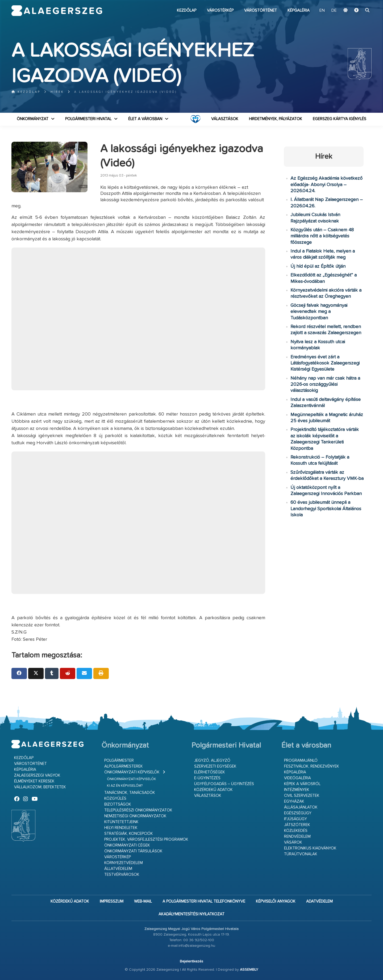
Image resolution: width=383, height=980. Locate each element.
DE (334, 11)
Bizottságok (118, 804)
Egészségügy (298, 813)
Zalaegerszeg (57, 11)
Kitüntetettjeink (121, 822)
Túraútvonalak (301, 854)
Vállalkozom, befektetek (40, 787)
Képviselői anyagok (276, 901)
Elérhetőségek (210, 772)
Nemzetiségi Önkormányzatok (135, 816)
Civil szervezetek (302, 796)
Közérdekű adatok (213, 790)
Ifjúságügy (295, 819)
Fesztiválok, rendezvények (312, 766)
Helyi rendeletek (121, 828)
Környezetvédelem (124, 863)
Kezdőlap (187, 11)
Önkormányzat (33, 119)
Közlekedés (296, 831)
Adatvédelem (319, 901)
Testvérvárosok (122, 875)
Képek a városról (302, 784)
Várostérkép (220, 11)
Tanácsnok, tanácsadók (130, 793)
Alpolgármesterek (124, 766)
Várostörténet (261, 11)
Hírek (57, 92)
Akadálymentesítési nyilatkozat (191, 914)
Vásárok (293, 842)
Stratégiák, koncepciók (129, 834)
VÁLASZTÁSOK (225, 119)
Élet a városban (145, 119)
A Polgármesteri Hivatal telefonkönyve (204, 901)
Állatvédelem (118, 869)
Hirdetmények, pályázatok (276, 119)
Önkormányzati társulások (133, 851)
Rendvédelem (297, 837)
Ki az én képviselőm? (125, 786)
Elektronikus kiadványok (310, 848)
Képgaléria (299, 11)
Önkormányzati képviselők (132, 772)
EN (322, 11)
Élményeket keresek (34, 781)
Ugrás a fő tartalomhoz (358, 2)
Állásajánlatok (301, 807)
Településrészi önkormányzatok (138, 810)
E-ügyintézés (207, 778)
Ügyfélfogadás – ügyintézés (224, 784)
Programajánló (301, 761)
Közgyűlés (115, 799)
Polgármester (119, 761)
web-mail (143, 901)
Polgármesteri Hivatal (88, 119)
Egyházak (294, 801)
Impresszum (112, 901)
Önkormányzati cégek (127, 845)
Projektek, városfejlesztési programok (146, 839)
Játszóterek (297, 825)
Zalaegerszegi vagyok (37, 775)
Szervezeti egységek (215, 766)
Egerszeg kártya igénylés (340, 119)
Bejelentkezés (191, 961)
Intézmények (297, 790)
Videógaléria (297, 778)
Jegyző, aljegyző (212, 761)
